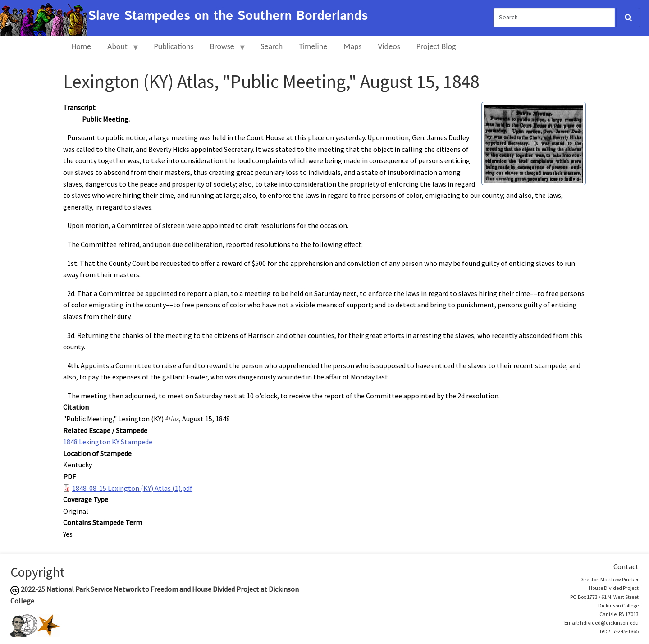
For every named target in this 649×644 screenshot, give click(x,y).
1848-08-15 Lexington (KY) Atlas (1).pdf (132, 488)
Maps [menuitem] (352, 46)
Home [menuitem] (81, 46)
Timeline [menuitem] (313, 46)
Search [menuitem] (272, 46)
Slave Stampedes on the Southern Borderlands (228, 16)
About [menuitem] (119, 50)
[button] (534, 142)
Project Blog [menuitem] (436, 46)
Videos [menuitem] (389, 46)
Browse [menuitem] (224, 50)
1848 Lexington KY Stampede (108, 442)
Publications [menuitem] (174, 46)
